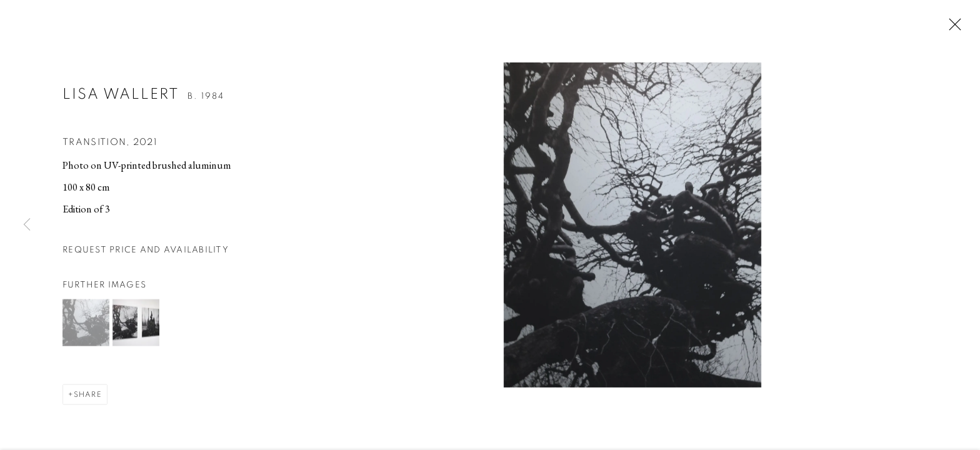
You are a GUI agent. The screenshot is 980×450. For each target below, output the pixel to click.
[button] (86, 324)
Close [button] (952, 28)
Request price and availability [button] (146, 251)
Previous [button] (27, 225)
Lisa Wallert (121, 96)
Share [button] (88, 396)
